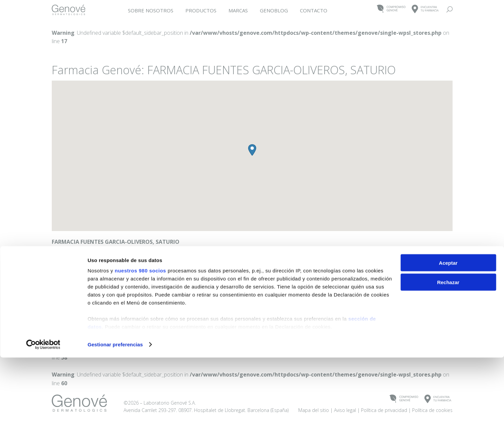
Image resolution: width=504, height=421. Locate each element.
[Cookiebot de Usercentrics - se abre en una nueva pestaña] (43, 408)
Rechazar (448, 346)
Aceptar (448, 326)
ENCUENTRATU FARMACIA (425, 9)
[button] (252, 150)
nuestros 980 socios (140, 334)
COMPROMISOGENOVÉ (391, 9)
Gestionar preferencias (115, 408)
